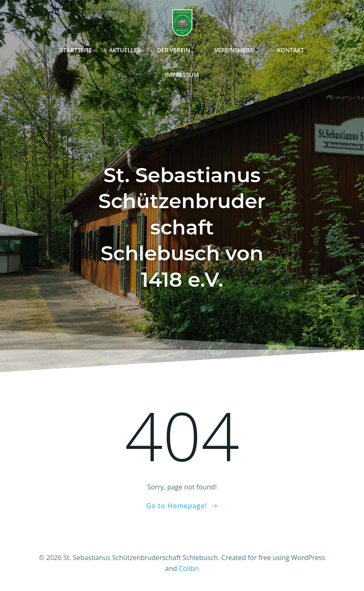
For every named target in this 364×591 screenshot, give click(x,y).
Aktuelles (125, 50)
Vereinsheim (237, 50)
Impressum (182, 75)
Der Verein (177, 50)
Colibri (189, 568)
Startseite (76, 50)
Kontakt (291, 50)
